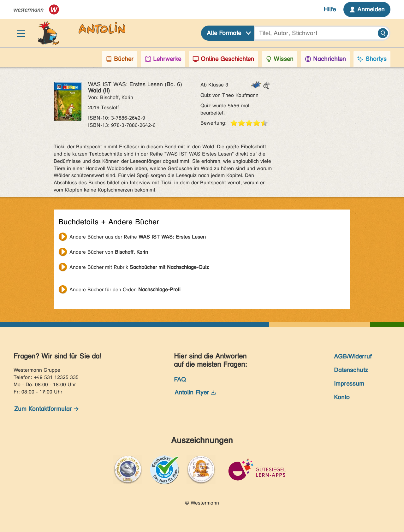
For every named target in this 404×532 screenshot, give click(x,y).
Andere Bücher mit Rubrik (139, 267)
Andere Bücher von (109, 252)
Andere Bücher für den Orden (125, 290)
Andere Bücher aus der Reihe (138, 237)
